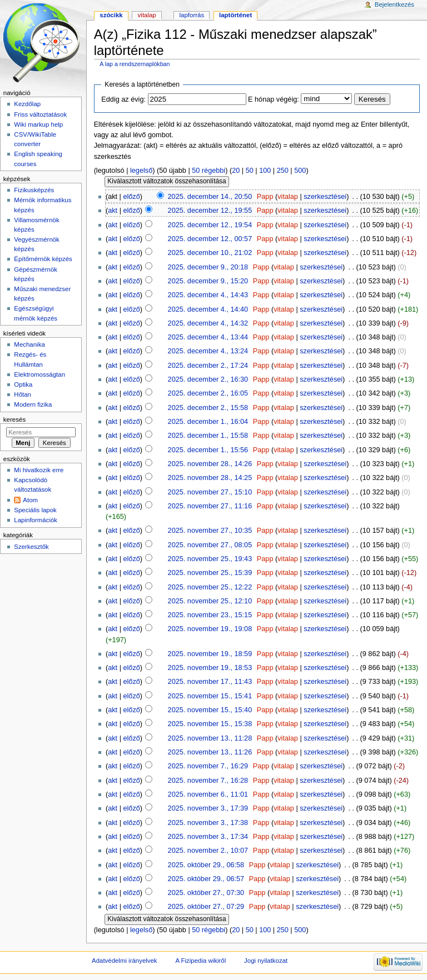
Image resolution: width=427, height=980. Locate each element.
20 (236, 171)
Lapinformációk (36, 520)
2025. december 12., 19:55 (210, 211)
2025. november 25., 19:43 (210, 559)
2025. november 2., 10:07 (208, 851)
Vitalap (147, 15)
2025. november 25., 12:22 (210, 587)
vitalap (288, 197)
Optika (23, 384)
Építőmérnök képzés (43, 259)
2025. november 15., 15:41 (210, 696)
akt (113, 211)
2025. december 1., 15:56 (208, 450)
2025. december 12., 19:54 (210, 225)
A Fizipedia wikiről (200, 961)
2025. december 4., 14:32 (208, 323)
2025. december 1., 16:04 (208, 422)
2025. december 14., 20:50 (210, 197)
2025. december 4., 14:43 (208, 295)
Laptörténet (235, 15)
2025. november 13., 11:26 (210, 752)
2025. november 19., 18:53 (210, 668)
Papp (265, 197)
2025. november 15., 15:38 (210, 724)
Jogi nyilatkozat (266, 961)
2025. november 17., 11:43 (210, 682)
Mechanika (29, 344)
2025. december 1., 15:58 (208, 436)
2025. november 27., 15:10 (210, 492)
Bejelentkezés (394, 4)
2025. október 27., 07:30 (206, 893)
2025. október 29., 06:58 (206, 865)
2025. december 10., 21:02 (210, 253)
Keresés (14, 419)
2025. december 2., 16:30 (208, 379)
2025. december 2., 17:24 (208, 366)
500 (300, 171)
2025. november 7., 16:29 (208, 766)
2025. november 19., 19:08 (210, 629)
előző (131, 197)
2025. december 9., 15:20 (208, 281)
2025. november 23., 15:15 (210, 615)
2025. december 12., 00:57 (210, 239)
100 (265, 171)
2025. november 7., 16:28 (208, 781)
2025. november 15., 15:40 (210, 710)
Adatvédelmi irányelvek (124, 961)
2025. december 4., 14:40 (208, 309)
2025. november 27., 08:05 (210, 545)
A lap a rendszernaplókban (135, 64)
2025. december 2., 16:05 (208, 393)
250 (283, 171)
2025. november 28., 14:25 (210, 478)
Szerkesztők (31, 547)
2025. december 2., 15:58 (208, 408)
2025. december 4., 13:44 (208, 337)
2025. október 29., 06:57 (206, 879)
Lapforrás (192, 15)
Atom (30, 500)
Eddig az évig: (123, 99)
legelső (141, 171)
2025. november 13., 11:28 (210, 738)
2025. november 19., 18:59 (210, 654)
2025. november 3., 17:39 (208, 808)
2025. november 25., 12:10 (210, 601)
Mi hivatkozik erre (39, 470)
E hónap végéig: (274, 99)
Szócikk (111, 15)
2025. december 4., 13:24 (208, 351)
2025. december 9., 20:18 (208, 267)
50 (250, 171)
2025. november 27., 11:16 (210, 506)
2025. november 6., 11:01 (208, 794)
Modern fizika (33, 404)
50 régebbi (208, 171)
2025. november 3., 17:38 (208, 823)
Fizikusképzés (34, 190)
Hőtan (23, 394)
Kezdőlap (27, 104)
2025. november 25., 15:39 (210, 573)
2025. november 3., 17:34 (208, 837)
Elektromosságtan (39, 374)
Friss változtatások (40, 114)
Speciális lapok (35, 510)
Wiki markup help (38, 124)
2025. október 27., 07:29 (206, 907)
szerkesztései (325, 197)
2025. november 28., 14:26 (210, 464)
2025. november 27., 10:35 (210, 531)
